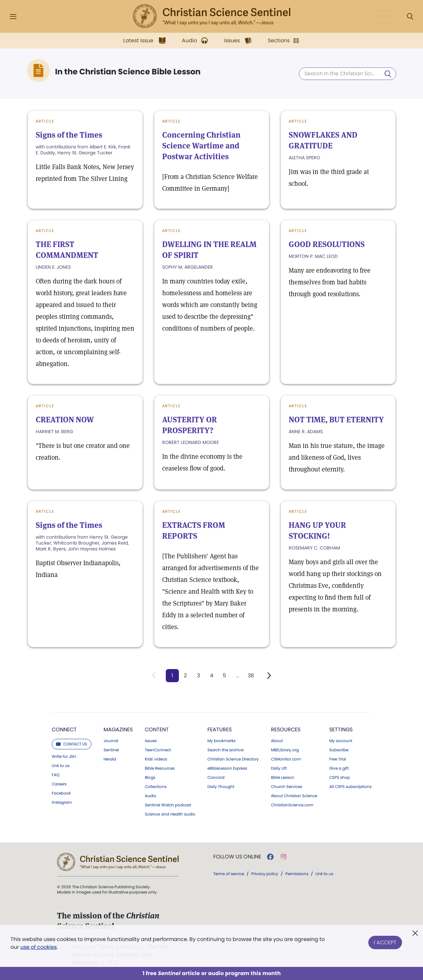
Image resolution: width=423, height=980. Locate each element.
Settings (341, 730)
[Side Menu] (13, 17)
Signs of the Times (69, 135)
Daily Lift (279, 768)
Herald (110, 759)
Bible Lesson (283, 778)
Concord (216, 778)
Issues (151, 741)
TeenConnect (158, 750)
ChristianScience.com (292, 805)
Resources (286, 730)
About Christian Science (294, 796)
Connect (64, 730)
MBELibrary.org (285, 750)
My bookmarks (221, 741)
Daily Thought (221, 787)
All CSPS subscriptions (350, 787)
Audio (151, 796)
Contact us (72, 744)
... (238, 675)
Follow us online (237, 857)
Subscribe (339, 750)
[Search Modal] (410, 17)
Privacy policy (265, 874)
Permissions (297, 874)
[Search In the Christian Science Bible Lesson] (347, 74)
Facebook (61, 793)
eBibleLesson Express (227, 768)
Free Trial (338, 759)
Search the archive (225, 750)
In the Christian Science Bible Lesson (128, 72)
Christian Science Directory (233, 759)
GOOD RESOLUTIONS (327, 244)
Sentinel (111, 750)
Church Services (287, 787)
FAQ (56, 775)
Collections (156, 787)
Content (157, 730)
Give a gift (339, 768)
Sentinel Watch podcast (168, 805)
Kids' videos (156, 759)
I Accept (385, 942)
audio (170, 814)
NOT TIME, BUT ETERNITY (336, 420)
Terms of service (229, 874)
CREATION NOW (65, 420)
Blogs (150, 778)
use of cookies (38, 947)
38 (251, 675)
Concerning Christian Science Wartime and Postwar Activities (201, 146)
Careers (59, 784)
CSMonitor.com (286, 759)
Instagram (62, 802)
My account (341, 741)
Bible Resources (160, 768)
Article (45, 121)
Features (220, 730)
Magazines (118, 730)
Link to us (61, 766)
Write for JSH (64, 757)
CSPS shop (340, 778)
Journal (111, 741)
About (277, 741)
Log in (384, 16)
